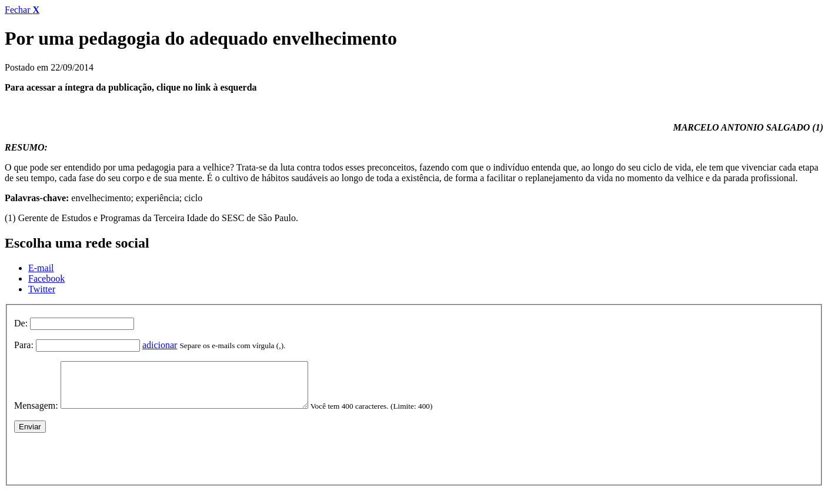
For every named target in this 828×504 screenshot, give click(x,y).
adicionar (160, 345)
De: (21, 323)
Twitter (42, 289)
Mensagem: (36, 414)
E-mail (41, 268)
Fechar (22, 10)
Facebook (46, 278)
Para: (24, 345)
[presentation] (103, 465)
